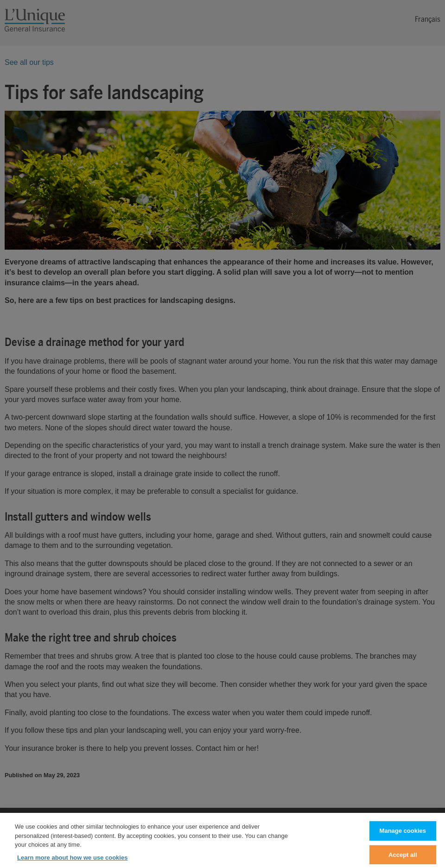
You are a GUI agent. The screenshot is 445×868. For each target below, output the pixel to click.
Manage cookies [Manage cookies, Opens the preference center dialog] (403, 833)
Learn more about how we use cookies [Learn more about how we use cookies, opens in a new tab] (72, 860)
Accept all (403, 858)
